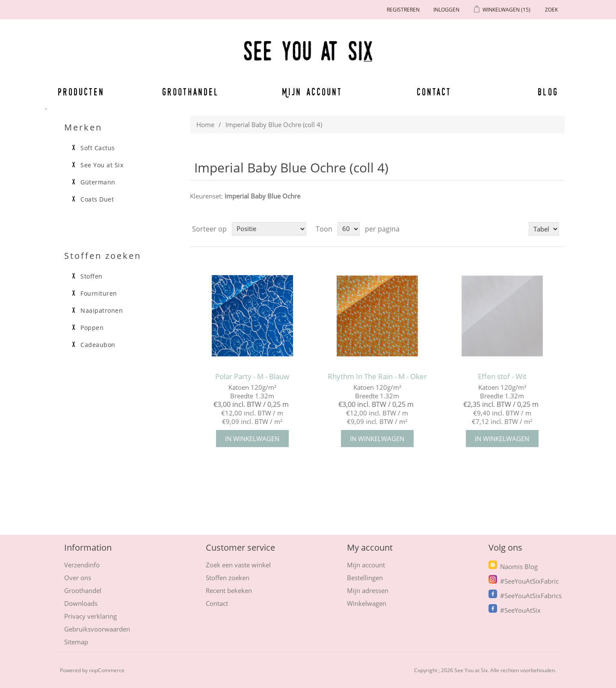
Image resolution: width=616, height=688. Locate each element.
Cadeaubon (98, 345)
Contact (434, 92)
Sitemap (76, 642)
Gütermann (98, 182)
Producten (80, 92)
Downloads (81, 603)
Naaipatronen (102, 311)
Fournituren (99, 294)
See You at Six (102, 165)
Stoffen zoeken (228, 578)
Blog (548, 92)
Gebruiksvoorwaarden (97, 629)
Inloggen (446, 10)
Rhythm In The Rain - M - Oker (377, 377)
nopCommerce (107, 670)
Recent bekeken (229, 590)
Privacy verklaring (90, 616)
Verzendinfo (82, 565)
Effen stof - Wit (502, 377)
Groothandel (191, 92)
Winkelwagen (367, 603)
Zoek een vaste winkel (238, 565)
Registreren (403, 10)
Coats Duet (97, 199)
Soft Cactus (98, 148)
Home (205, 125)
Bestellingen (365, 578)
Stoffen (92, 276)
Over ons (78, 578)
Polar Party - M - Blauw (252, 377)
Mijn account (312, 92)
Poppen (92, 328)
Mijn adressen (368, 590)
